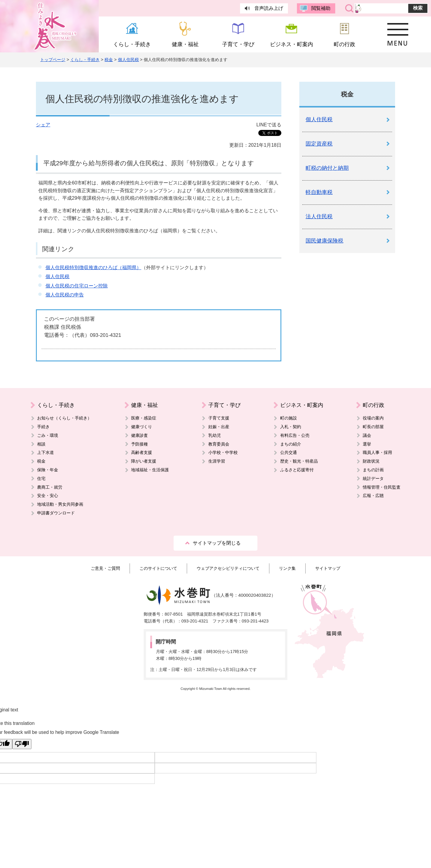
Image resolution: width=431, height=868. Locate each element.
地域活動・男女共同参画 (60, 504)
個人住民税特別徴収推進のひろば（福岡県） (93, 268)
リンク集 (287, 568)
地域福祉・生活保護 (150, 470)
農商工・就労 (50, 487)
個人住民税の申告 (65, 295)
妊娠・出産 (219, 427)
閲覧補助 (321, 8)
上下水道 (45, 452)
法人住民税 (319, 216)
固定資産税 (319, 144)
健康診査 (139, 435)
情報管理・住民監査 (382, 487)
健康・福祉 (145, 405)
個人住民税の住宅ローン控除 (77, 286)
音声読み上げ (269, 8)
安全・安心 (48, 496)
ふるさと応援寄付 (297, 470)
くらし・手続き (85, 60)
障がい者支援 (144, 461)
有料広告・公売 (295, 435)
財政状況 (371, 461)
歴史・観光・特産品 (299, 461)
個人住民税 (128, 60)
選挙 (367, 444)
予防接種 (139, 444)
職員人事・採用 (377, 452)
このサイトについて (158, 568)
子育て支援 (219, 418)
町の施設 (289, 418)
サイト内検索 (349, 8)
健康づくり (142, 427)
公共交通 (289, 452)
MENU (398, 34)
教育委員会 (219, 444)
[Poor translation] (22, 744)
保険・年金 (48, 470)
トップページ (53, 60)
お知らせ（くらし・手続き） (64, 418)
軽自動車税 (319, 192)
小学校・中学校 (223, 452)
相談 (41, 444)
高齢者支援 (142, 452)
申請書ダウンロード (56, 513)
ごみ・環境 (48, 435)
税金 (109, 60)
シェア (43, 125)
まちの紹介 (291, 444)
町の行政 (374, 405)
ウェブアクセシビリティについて (228, 568)
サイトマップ (328, 568)
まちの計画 (373, 470)
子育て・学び (224, 405)
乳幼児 (215, 435)
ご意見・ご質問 (105, 568)
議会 (367, 435)
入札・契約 (291, 427)
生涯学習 (217, 461)
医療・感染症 (144, 418)
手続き (43, 427)
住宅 (41, 478)
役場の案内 (373, 418)
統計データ (373, 478)
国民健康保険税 (324, 241)
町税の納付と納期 (327, 168)
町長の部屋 (373, 427)
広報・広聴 (373, 496)
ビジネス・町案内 (302, 405)
